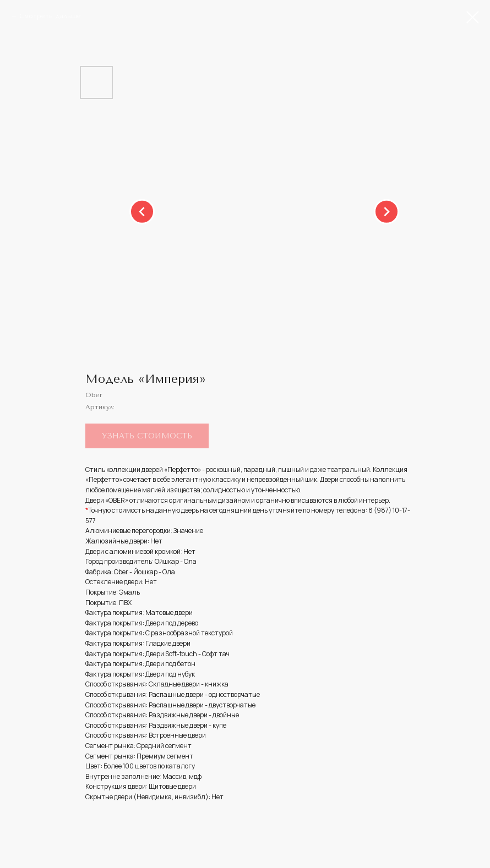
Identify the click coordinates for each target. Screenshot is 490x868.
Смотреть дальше (50, 16)
